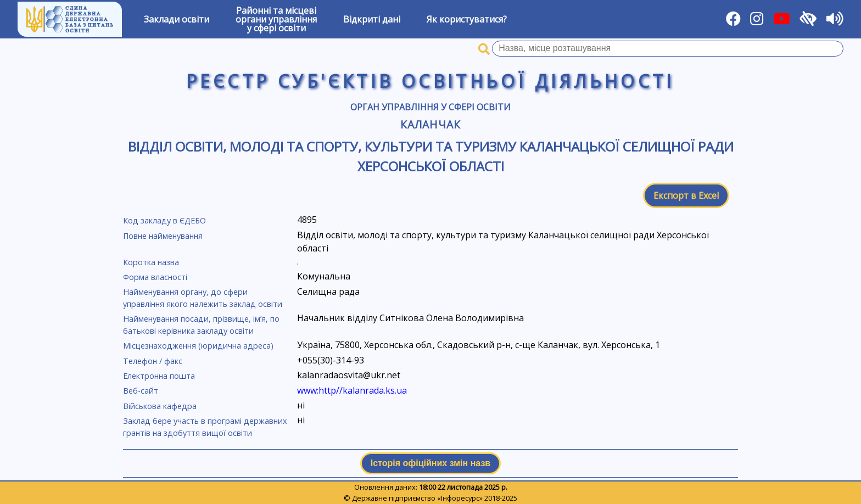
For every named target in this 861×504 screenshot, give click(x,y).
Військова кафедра (160, 406)
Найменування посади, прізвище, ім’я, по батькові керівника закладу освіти (201, 325)
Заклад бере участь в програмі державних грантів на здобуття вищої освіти (205, 427)
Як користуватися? (467, 19)
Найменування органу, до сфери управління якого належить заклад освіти (203, 298)
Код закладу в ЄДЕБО (164, 220)
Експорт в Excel (686, 195)
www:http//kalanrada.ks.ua (352, 390)
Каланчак (431, 124)
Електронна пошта (159, 376)
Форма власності (155, 277)
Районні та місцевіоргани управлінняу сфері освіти (276, 19)
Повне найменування (163, 236)
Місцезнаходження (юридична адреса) (198, 346)
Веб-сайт (141, 391)
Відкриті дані (372, 19)
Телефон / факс (153, 361)
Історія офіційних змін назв (431, 463)
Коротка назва (151, 262)
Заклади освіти (177, 19)
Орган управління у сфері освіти (431, 107)
